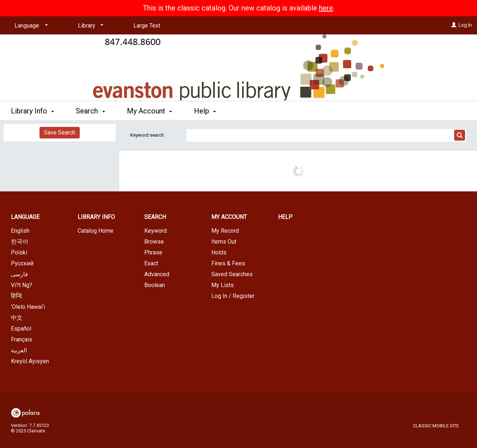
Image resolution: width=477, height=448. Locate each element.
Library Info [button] (32, 111)
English (20, 231)
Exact (151, 263)
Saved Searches (232, 274)
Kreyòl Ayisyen (30, 361)
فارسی (19, 274)
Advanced (157, 274)
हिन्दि (16, 296)
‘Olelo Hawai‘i (28, 307)
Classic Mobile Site (436, 426)
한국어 (20, 242)
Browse (154, 242)
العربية (19, 350)
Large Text (147, 26)
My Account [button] (150, 111)
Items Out (224, 242)
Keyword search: (148, 135)
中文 (17, 318)
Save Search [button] (60, 132)
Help (285, 217)
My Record (225, 231)
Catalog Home (96, 231)
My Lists (223, 285)
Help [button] (205, 111)
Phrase (153, 252)
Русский (22, 263)
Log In (465, 25)
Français (22, 339)
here (326, 8)
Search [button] (90, 111)
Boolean (155, 285)
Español (21, 329)
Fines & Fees (228, 263)
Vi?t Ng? (22, 285)
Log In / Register (233, 296)
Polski (19, 252)
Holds (219, 252)
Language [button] (25, 217)
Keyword (155, 231)
